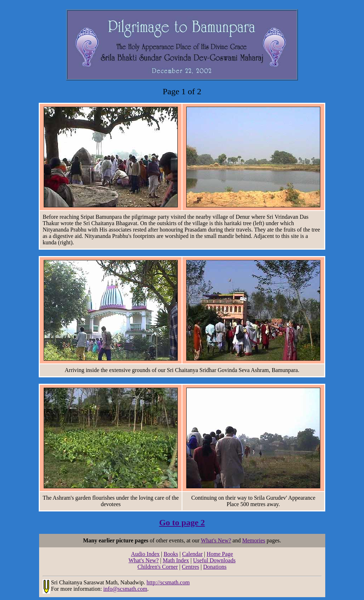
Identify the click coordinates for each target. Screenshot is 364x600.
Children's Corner (158, 567)
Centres (190, 567)
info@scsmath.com (125, 589)
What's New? (216, 540)
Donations (215, 567)
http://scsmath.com (168, 582)
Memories (254, 540)
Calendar (192, 554)
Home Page (220, 554)
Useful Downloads (214, 560)
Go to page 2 (182, 522)
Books (171, 554)
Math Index (176, 560)
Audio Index (145, 554)
